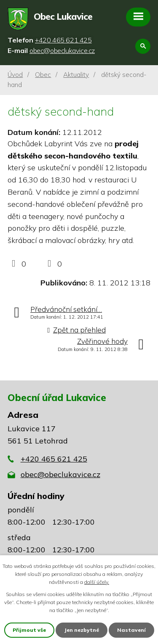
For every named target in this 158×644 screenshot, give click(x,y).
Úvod (15, 75)
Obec (43, 75)
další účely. (97, 582)
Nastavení (131, 630)
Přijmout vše (29, 630)
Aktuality (76, 75)
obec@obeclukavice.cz (60, 474)
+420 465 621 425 (54, 459)
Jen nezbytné (82, 630)
